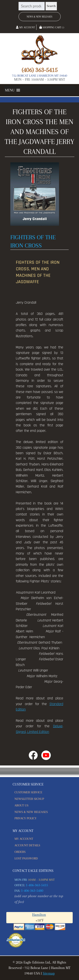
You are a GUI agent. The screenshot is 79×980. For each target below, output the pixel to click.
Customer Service (28, 792)
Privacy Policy (26, 818)
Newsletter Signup (29, 799)
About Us (21, 805)
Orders (20, 852)
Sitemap (49, 973)
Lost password (26, 858)
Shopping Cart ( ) (52, 27)
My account (24, 839)
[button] (10, 90)
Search (51, 6)
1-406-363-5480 (32, 891)
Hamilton (39, 915)
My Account (25, 27)
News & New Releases (40, 17)
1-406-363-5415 (37, 885)
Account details (27, 845)
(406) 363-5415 (39, 70)
